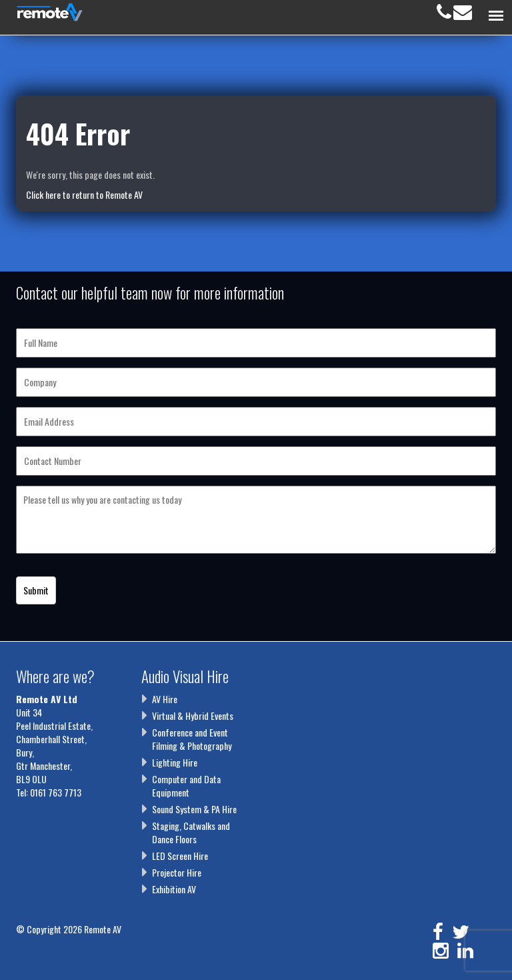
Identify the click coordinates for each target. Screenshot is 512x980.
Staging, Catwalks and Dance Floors (191, 832)
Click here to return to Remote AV (84, 194)
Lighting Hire (175, 762)
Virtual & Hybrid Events (193, 715)
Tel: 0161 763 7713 (49, 792)
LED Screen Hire (180, 856)
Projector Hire (177, 872)
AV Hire (165, 699)
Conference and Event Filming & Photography (192, 739)
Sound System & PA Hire (194, 809)
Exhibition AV (174, 889)
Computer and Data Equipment (186, 786)
